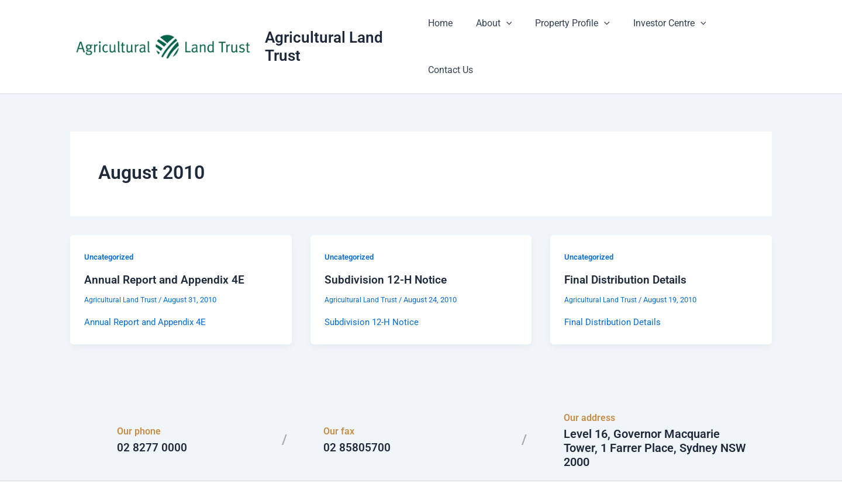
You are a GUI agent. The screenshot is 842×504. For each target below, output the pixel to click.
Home (447, 29)
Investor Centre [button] (662, 29)
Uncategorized (111, 222)
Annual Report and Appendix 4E (166, 244)
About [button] (496, 29)
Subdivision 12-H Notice (387, 244)
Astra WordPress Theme (534, 474)
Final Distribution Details (628, 244)
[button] (508, 29)
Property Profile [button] (570, 29)
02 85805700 (357, 412)
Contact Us (740, 29)
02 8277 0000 (152, 412)
